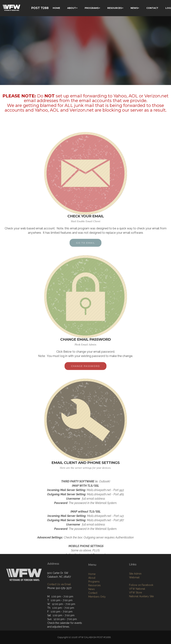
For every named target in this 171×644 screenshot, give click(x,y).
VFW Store (135, 605)
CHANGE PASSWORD (85, 369)
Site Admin (135, 586)
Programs (94, 596)
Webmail (134, 590)
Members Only (97, 611)
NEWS (134, 8)
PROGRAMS (92, 8)
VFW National (137, 602)
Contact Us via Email (59, 594)
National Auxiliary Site (141, 609)
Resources (94, 599)
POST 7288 (40, 8)
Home (92, 588)
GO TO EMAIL (85, 246)
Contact (93, 607)
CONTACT (152, 8)
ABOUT (72, 8)
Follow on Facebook (141, 598)
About (92, 592)
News (92, 603)
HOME (56, 8)
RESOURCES (115, 8)
